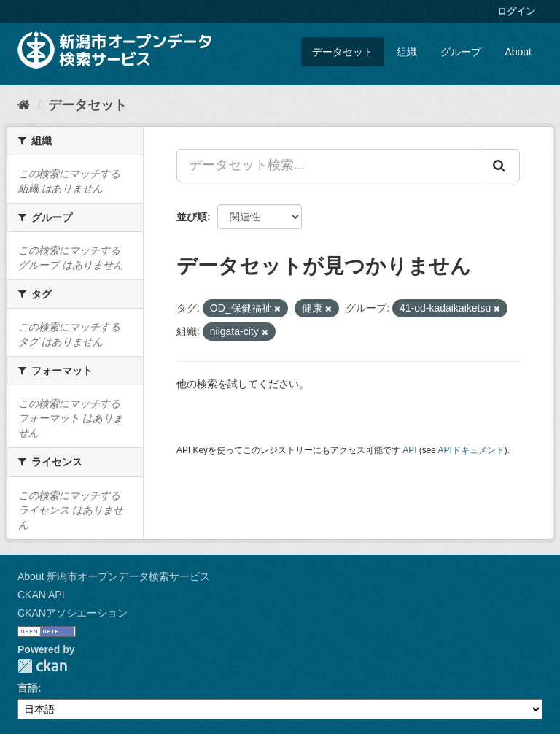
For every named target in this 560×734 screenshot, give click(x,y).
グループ (461, 52)
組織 (407, 52)
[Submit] (500, 166)
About (518, 52)
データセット (343, 52)
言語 (28, 688)
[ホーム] (24, 105)
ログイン (516, 11)
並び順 (192, 217)
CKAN (42, 666)
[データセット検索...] (329, 166)
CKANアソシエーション (73, 613)
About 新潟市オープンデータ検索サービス (114, 576)
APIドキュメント (471, 450)
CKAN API (41, 595)
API (409, 450)
